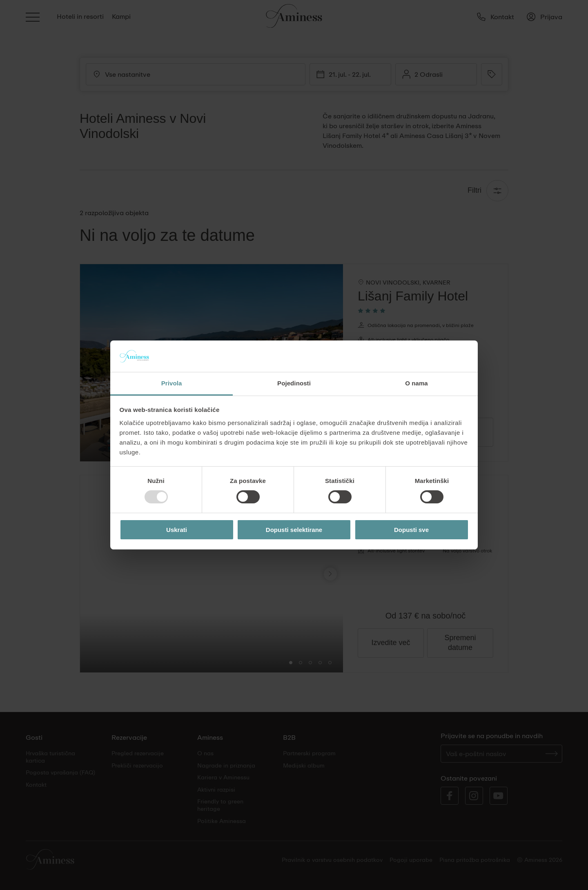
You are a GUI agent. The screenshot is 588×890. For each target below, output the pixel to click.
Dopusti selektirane (294, 530)
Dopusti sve (411, 530)
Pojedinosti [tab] (294, 383)
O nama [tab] (416, 383)
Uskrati (177, 530)
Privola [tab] (172, 383)
